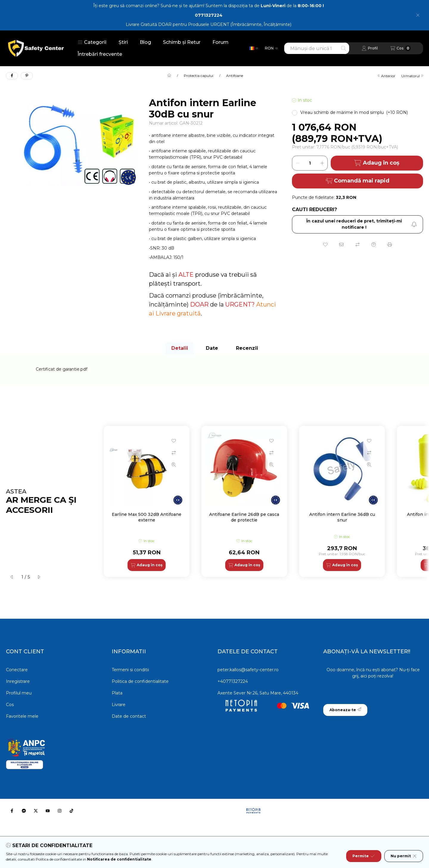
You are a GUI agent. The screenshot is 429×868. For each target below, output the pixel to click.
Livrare (119, 705)
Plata (117, 693)
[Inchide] (418, 15)
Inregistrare (18, 681)
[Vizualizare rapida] (174, 465)
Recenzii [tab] (247, 348)
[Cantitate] (310, 163)
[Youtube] (48, 811)
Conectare (17, 670)
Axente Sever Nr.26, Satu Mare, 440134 (258, 693)
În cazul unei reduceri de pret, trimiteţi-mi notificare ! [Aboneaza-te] (362, 224)
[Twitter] (36, 811)
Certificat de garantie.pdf (62, 369)
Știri (123, 42)
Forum (220, 42)
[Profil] (370, 48)
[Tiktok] (71, 811)
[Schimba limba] (254, 48)
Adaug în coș (377, 163)
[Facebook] (12, 811)
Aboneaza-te (345, 710)
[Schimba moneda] (271, 48)
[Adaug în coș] (147, 565)
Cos (10, 705)
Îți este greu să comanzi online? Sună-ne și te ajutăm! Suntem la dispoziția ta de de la (209, 6)
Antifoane (235, 76)
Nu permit (404, 856)
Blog (145, 42)
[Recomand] (341, 245)
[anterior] (12, 577)
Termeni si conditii (130, 670)
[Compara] (357, 245)
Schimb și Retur (182, 42)
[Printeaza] (390, 245)
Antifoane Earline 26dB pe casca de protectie (244, 517)
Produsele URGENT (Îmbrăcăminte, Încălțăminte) (240, 24)
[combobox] (317, 48)
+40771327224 (233, 681)
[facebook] (12, 76)
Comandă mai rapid (357, 181)
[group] (263, 501)
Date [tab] (212, 348)
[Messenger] (24, 811)
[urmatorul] (39, 577)
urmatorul (412, 76)
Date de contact (129, 716)
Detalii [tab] (180, 348)
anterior (387, 76)
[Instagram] (60, 811)
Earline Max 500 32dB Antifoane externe (147, 517)
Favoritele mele (22, 716)
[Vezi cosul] (401, 48)
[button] (92, 42)
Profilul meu (19, 693)
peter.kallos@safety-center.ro (248, 670)
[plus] (322, 163)
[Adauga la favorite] (325, 245)
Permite (364, 856)
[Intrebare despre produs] (374, 245)
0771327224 (209, 15)
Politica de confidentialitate (140, 681)
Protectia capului (199, 76)
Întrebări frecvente (100, 54)
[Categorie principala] (169, 76)
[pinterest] (27, 76)
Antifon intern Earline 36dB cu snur (342, 517)
